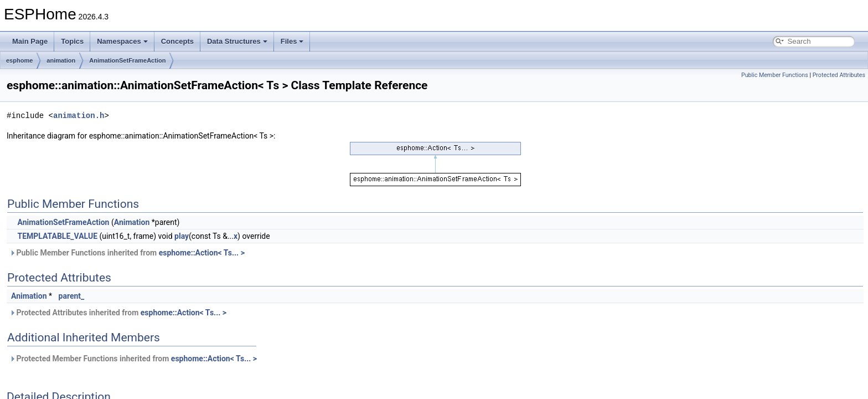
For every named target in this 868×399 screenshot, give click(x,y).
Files (292, 41)
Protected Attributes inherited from (118, 313)
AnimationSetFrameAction (127, 60)
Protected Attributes (839, 75)
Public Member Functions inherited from (127, 253)
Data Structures (237, 41)
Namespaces (122, 41)
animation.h (79, 116)
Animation (132, 222)
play (182, 236)
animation (61, 60)
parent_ (72, 296)
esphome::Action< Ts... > (202, 253)
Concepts (177, 41)
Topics (72, 41)
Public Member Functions (775, 75)
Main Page (30, 41)
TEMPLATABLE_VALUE (57, 236)
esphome (19, 60)
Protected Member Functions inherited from (133, 359)
